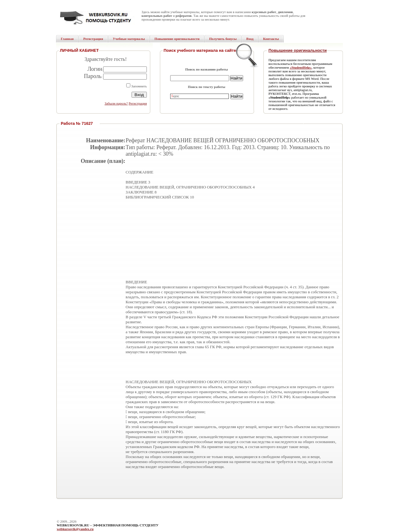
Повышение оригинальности (298, 50)
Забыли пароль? (116, 103)
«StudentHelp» (300, 67)
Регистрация (138, 103)
